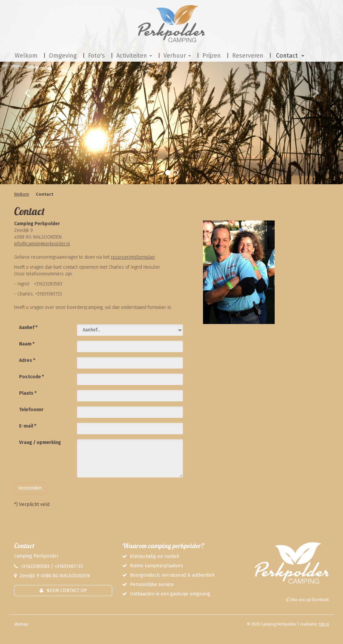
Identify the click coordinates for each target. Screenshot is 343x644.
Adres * (27, 360)
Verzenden (30, 488)
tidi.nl (324, 624)
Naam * (27, 344)
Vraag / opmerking (40, 442)
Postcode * (31, 377)
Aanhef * (28, 328)
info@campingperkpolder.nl (42, 244)
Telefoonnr (31, 410)
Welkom (22, 194)
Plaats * (28, 393)
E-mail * (28, 426)
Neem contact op (67, 591)
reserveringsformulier (133, 257)
